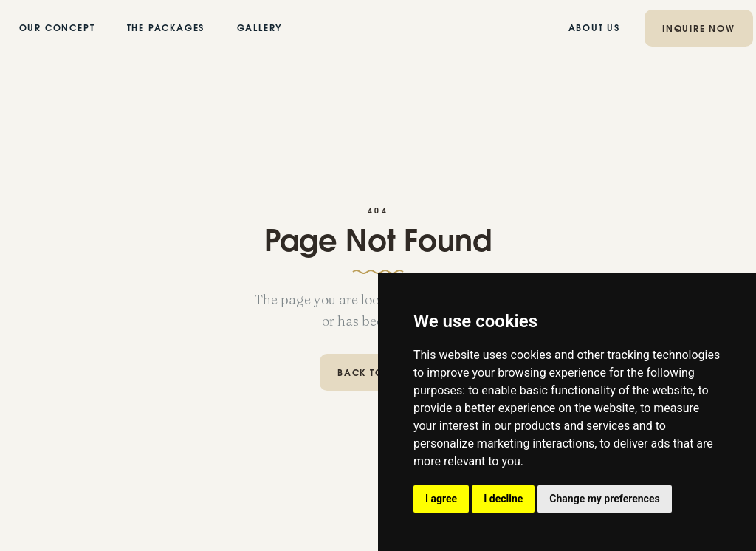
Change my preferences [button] (604, 499)
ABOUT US (594, 29)
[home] (378, 28)
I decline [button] (503, 499)
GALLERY (259, 29)
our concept (57, 29)
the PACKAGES (166, 29)
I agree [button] (441, 499)
